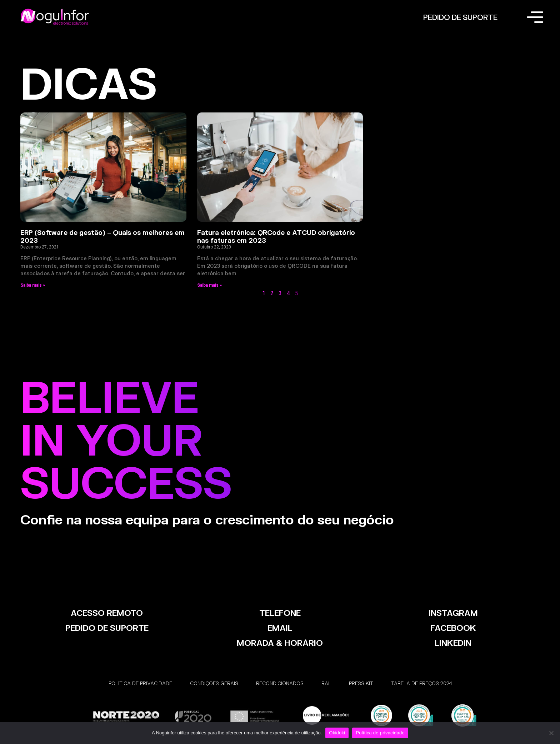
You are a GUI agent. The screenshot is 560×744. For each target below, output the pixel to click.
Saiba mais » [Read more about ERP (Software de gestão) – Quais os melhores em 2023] (33, 285)
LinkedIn (453, 643)
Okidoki (337, 733)
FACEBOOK (453, 628)
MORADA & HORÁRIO (280, 643)
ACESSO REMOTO (107, 613)
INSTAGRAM (453, 613)
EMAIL (280, 628)
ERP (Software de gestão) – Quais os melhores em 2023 (102, 236)
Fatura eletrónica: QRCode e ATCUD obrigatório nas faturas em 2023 (276, 236)
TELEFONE (280, 613)
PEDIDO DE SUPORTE (460, 17)
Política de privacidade (380, 733)
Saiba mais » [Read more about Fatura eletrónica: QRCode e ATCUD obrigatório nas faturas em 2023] (209, 285)
